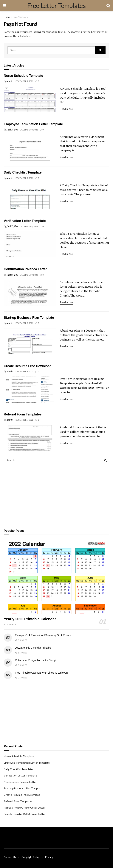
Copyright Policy (31, 857)
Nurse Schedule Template (23, 76)
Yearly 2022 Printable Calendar (30, 619)
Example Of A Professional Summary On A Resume (44, 635)
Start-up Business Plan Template (29, 318)
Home (7, 17)
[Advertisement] (56, 496)
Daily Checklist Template (23, 172)
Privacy (49, 857)
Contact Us (10, 857)
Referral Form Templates (23, 414)
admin (10, 81)
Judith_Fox (12, 129)
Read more (66, 109)
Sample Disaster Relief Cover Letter (25, 814)
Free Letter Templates (56, 6)
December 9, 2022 (29, 130)
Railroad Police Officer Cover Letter (25, 808)
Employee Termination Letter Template (33, 124)
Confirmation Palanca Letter (25, 269)
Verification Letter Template (25, 221)
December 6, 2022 (24, 372)
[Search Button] (100, 50)
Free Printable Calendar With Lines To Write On (41, 673)
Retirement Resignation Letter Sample (36, 660)
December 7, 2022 (24, 81)
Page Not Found (21, 17)
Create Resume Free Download (28, 366)
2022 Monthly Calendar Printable (33, 648)
